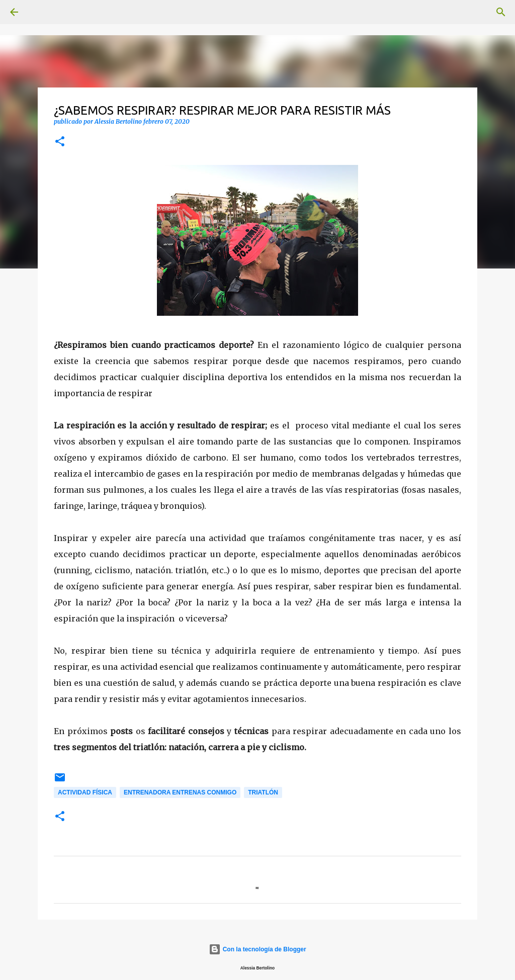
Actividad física (85, 792)
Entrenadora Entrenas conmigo (180, 792)
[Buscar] (42, 12)
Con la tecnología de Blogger (257, 949)
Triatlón (263, 792)
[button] (60, 142)
